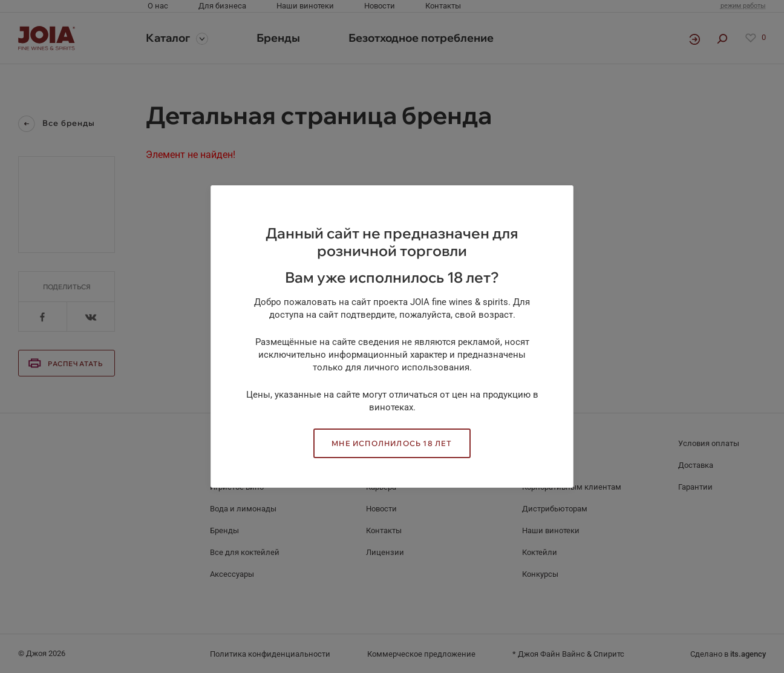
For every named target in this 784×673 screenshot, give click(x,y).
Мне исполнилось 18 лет (392, 443)
